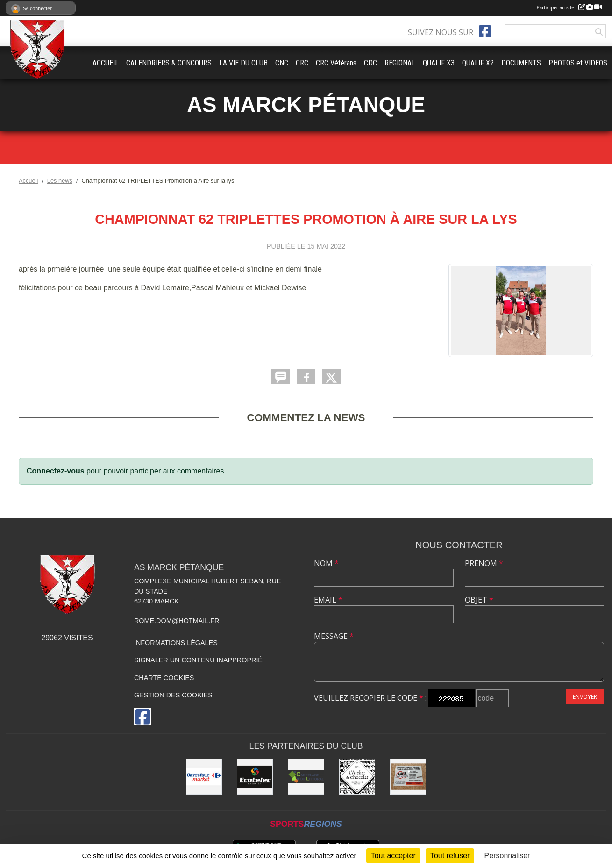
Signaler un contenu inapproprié (198, 660)
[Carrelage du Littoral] (306, 777)
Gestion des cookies (173, 695)
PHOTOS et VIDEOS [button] (578, 63)
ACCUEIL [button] (106, 63)
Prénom (484, 563)
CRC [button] (302, 63)
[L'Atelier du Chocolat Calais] (357, 777)
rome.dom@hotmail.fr (177, 621)
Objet (479, 600)
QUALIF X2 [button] (478, 63)
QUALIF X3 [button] (439, 63)
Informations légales (176, 643)
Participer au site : (569, 7)
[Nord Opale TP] (408, 777)
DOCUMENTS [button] (521, 63)
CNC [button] (282, 63)
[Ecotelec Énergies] (255, 777)
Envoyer (585, 697)
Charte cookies (164, 678)
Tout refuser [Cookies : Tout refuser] (450, 856)
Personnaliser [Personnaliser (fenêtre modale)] (507, 856)
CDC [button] (370, 63)
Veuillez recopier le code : (370, 698)
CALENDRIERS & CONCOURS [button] (169, 63)
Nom (326, 563)
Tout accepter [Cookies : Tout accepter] (393, 856)
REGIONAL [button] (400, 63)
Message (334, 636)
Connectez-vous (56, 471)
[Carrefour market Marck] (204, 777)
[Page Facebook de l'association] (485, 31)
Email (328, 600)
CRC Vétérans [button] (336, 63)
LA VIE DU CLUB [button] (243, 63)
